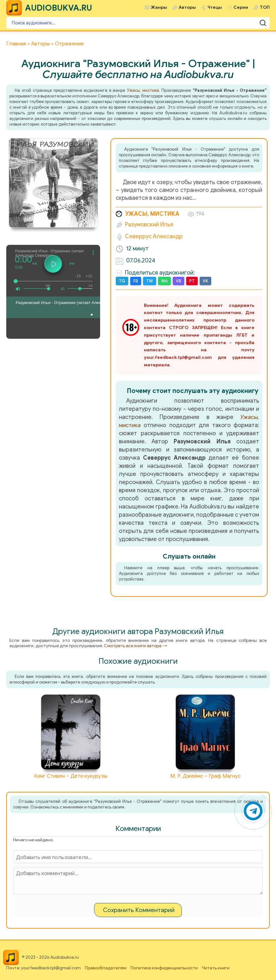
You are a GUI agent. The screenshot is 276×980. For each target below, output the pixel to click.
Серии (241, 7)
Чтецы (215, 7)
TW (150, 281)
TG (122, 281)
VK (205, 281)
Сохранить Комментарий (139, 910)
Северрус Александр (154, 236)
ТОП (265, 7)
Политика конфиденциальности (164, 968)
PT (192, 281)
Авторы (187, 7)
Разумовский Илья (149, 224)
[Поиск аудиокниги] (138, 23)
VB (179, 281)
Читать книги (216, 968)
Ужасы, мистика (143, 90)
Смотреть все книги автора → (135, 646)
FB (136, 281)
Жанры (159, 7)
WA (164, 281)
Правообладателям (106, 968)
